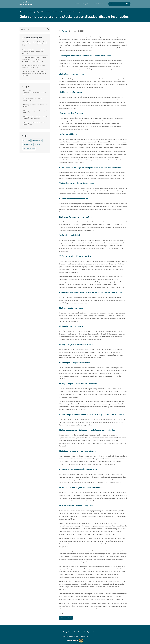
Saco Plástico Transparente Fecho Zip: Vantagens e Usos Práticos (34, 66)
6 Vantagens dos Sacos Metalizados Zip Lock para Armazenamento (35, 118)
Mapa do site (91, 632)
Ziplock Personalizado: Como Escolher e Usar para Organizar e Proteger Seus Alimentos (34, 52)
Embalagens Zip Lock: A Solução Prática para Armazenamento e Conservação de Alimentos (34, 73)
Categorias (86, 4)
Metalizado (27, 140)
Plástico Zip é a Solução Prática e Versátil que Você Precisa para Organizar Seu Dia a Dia (35, 44)
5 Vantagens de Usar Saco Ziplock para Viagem (35, 106)
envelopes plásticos (29, 149)
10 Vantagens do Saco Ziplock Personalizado (33, 100)
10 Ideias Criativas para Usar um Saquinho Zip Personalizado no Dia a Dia (34, 93)
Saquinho (38, 144)
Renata (65, 31)
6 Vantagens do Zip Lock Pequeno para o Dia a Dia (35, 112)
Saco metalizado (37, 140)
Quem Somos (99, 4)
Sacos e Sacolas (28, 144)
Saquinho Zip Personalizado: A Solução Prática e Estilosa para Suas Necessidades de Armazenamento (34, 59)
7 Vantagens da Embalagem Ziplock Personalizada (34, 124)
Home (77, 4)
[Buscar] (127, 4)
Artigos (26, 87)
